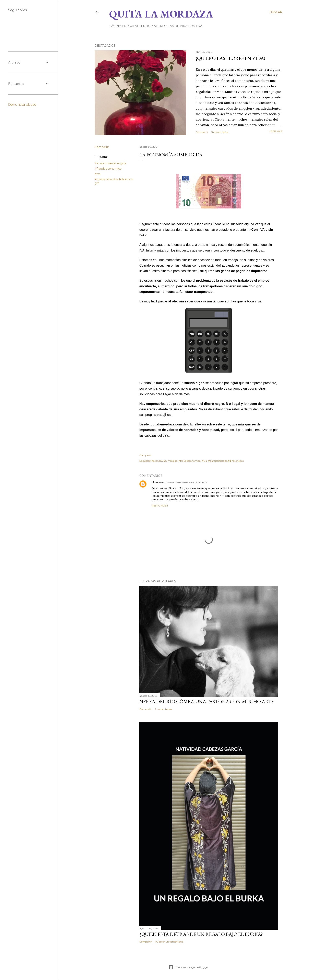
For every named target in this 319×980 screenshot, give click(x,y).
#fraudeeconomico (108, 169)
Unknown (158, 482)
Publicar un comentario (169, 942)
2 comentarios (163, 709)
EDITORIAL (149, 26)
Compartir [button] (202, 132)
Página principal (124, 26)
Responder (160, 506)
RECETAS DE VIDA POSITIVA (181, 26)
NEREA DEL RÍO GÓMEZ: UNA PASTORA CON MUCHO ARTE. (207, 701)
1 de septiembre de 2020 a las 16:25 (187, 482)
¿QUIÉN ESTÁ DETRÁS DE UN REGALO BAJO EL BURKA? (201, 934)
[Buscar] (276, 12)
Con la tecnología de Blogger (188, 967)
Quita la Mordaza (161, 14)
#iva (98, 174)
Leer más (276, 131)
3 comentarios (220, 132)
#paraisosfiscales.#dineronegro (226, 461)
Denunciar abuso (22, 105)
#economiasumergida (110, 163)
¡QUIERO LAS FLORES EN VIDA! (231, 58)
